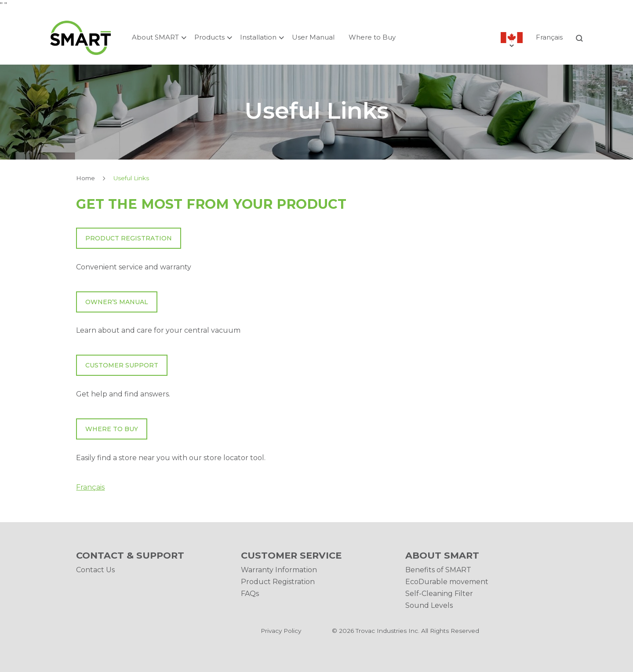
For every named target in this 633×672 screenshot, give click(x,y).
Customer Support (122, 365)
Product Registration (129, 238)
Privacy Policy (281, 631)
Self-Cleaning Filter (439, 594)
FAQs (250, 594)
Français (549, 37)
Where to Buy (372, 37)
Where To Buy (112, 429)
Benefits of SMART (438, 570)
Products (209, 37)
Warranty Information (279, 570)
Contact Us (95, 570)
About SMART (155, 37)
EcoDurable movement (447, 582)
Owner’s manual (117, 302)
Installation (258, 37)
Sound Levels (429, 605)
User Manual (313, 37)
